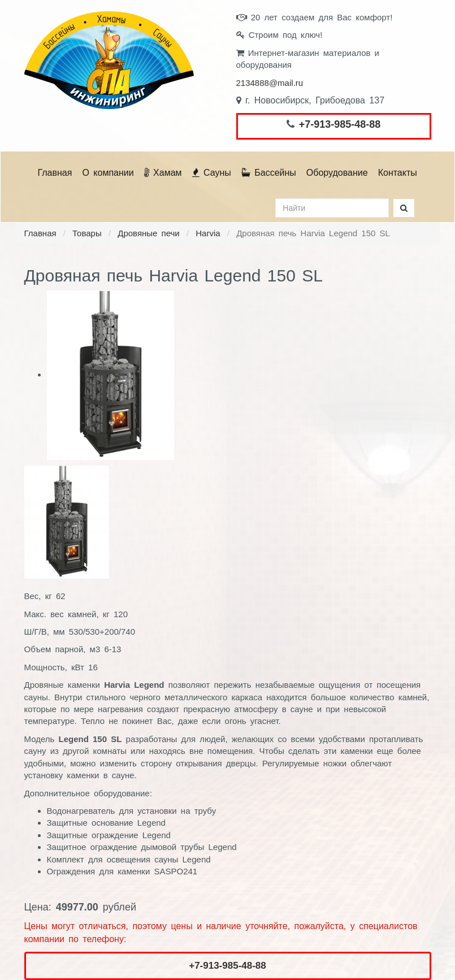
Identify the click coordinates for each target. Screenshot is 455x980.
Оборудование (337, 173)
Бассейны (269, 173)
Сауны (212, 173)
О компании (108, 173)
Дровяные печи (149, 233)
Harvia (208, 233)
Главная (55, 173)
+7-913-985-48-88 (340, 124)
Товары (87, 233)
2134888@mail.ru (270, 83)
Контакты (398, 173)
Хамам (163, 173)
